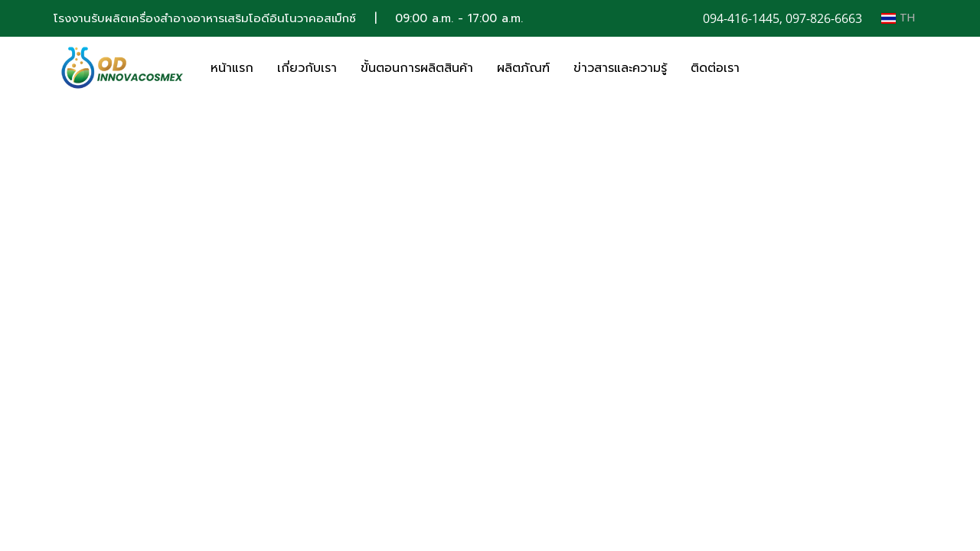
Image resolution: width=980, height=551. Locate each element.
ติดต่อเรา (715, 68)
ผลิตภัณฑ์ (523, 68)
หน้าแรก (232, 68)
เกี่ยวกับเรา (307, 68)
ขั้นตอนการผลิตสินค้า (417, 68)
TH (898, 18)
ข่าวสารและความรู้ (620, 68)
